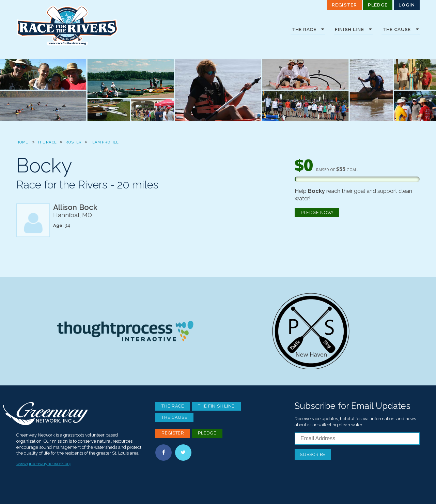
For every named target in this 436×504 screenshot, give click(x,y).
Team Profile (104, 142)
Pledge (378, 5)
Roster (73, 142)
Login (407, 5)
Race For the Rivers (67, 26)
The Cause (174, 417)
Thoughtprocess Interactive (125, 331)
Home (22, 142)
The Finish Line (216, 406)
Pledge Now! (317, 212)
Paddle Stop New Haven (311, 331)
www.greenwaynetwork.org (44, 464)
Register (344, 5)
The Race (47, 142)
